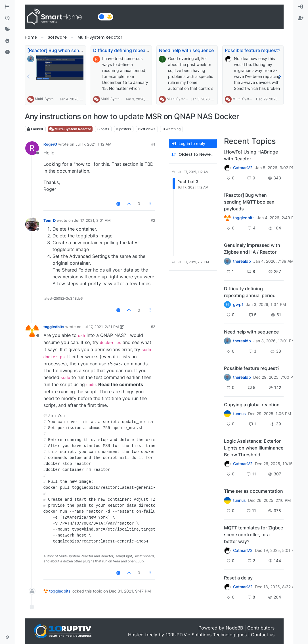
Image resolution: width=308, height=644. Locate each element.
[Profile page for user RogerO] (32, 148)
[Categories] (7, 7)
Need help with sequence (186, 50)
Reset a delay (238, 578)
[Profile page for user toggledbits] (32, 331)
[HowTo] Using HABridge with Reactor (251, 155)
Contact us (263, 635)
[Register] (301, 18)
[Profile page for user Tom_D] (32, 224)
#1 (153, 144)
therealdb (242, 261)
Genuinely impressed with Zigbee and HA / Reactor (252, 249)
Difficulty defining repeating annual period (139, 50)
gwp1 (238, 305)
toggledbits (54, 327)
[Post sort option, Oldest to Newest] (193, 155)
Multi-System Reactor (52, 99)
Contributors (261, 628)
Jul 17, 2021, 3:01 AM (92, 220)
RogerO (50, 144)
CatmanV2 (243, 168)
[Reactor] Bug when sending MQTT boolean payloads (249, 202)
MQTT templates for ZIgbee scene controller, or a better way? (253, 535)
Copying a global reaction (252, 405)
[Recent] (7, 18)
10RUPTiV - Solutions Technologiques (206, 635)
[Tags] (7, 30)
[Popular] (7, 41)
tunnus (239, 414)
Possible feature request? (253, 50)
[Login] (301, 7)
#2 (153, 220)
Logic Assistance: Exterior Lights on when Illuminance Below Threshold (254, 448)
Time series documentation (253, 491)
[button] (7, 637)
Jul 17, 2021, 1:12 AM (94, 144)
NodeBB (234, 628)
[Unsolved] (7, 52)
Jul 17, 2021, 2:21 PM (101, 327)
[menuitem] (301, 7)
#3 (153, 327)
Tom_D (50, 220)
